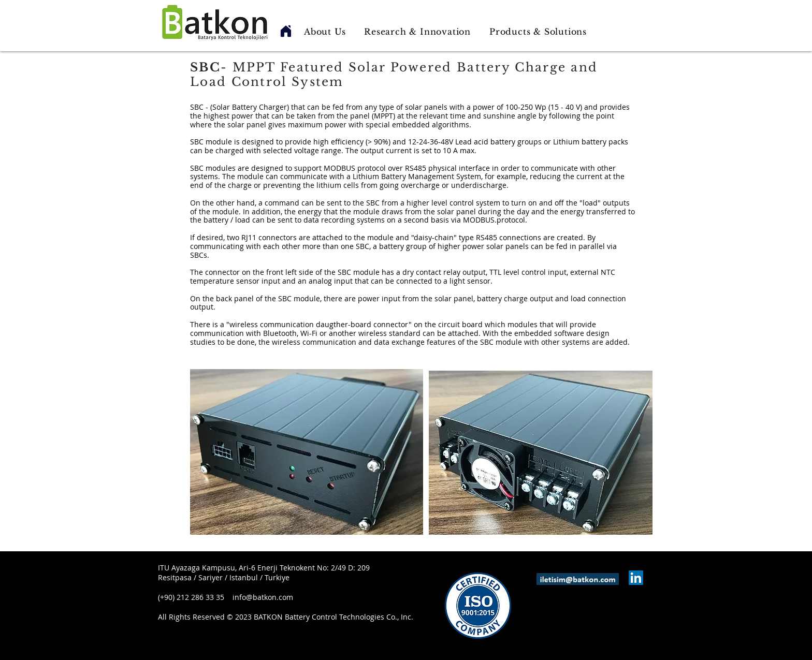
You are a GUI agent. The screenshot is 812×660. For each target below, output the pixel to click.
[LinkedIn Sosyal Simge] (636, 578)
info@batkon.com (263, 597)
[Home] (286, 31)
